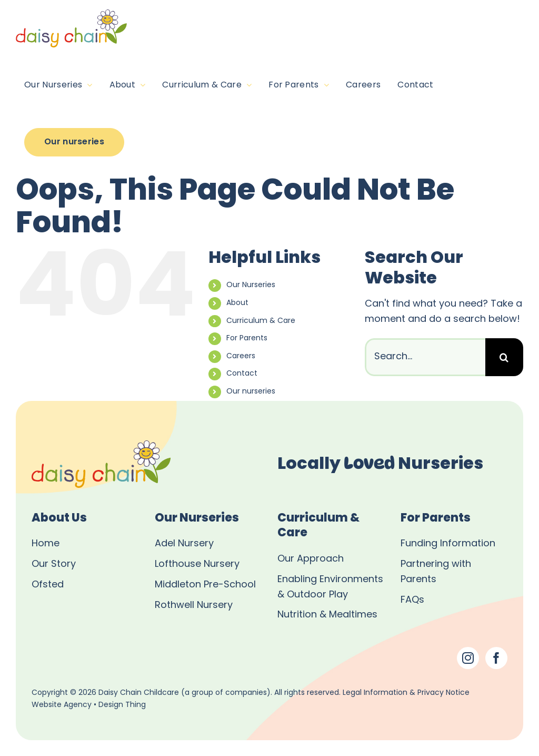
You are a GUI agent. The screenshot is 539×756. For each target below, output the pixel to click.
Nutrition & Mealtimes (327, 615)
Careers (241, 356)
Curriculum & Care (261, 321)
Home (46, 544)
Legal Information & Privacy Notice (406, 693)
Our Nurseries (251, 285)
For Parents (247, 338)
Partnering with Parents (436, 572)
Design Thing (122, 705)
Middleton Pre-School (205, 585)
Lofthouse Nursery (197, 564)
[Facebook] (496, 658)
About (237, 303)
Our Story (54, 564)
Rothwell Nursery (194, 606)
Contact (242, 374)
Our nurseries (251, 392)
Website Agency (62, 705)
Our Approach (311, 559)
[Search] (504, 357)
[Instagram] (468, 658)
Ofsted (48, 585)
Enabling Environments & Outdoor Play (330, 587)
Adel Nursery (184, 544)
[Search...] (425, 357)
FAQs (412, 600)
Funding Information (448, 544)
